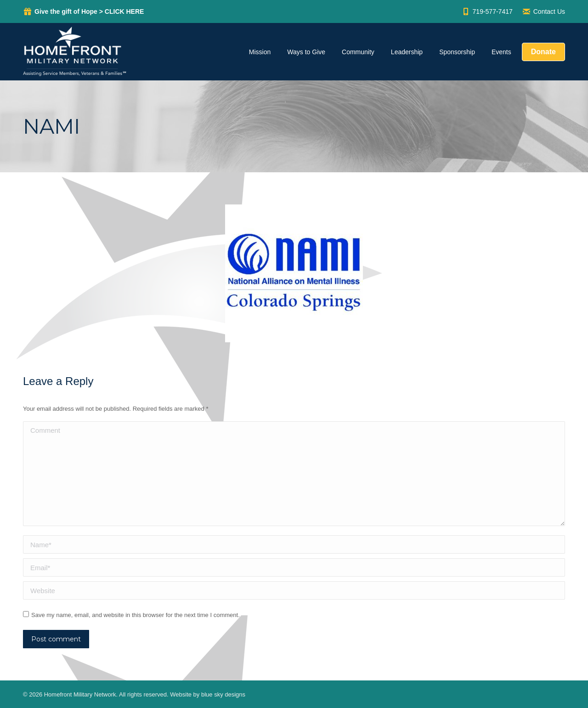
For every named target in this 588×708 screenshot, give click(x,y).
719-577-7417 (487, 11)
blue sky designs (223, 694)
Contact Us (543, 11)
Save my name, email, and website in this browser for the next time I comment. (136, 615)
